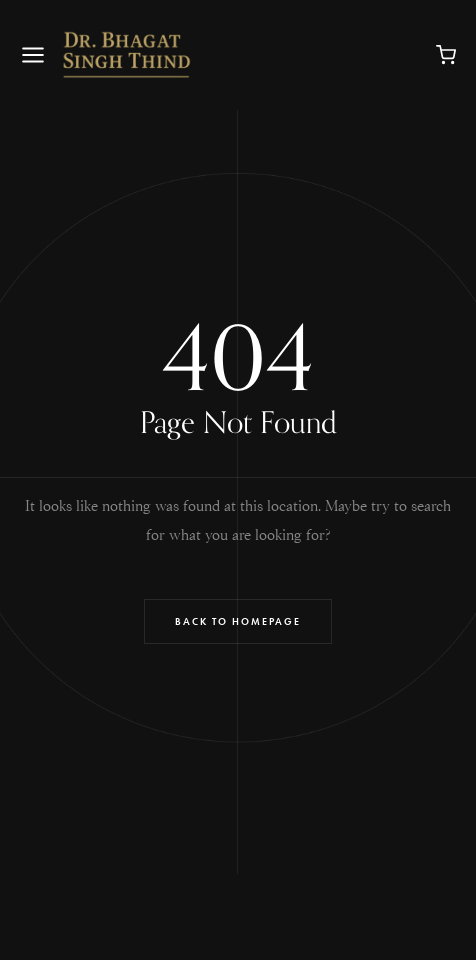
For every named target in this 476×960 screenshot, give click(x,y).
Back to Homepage (238, 621)
